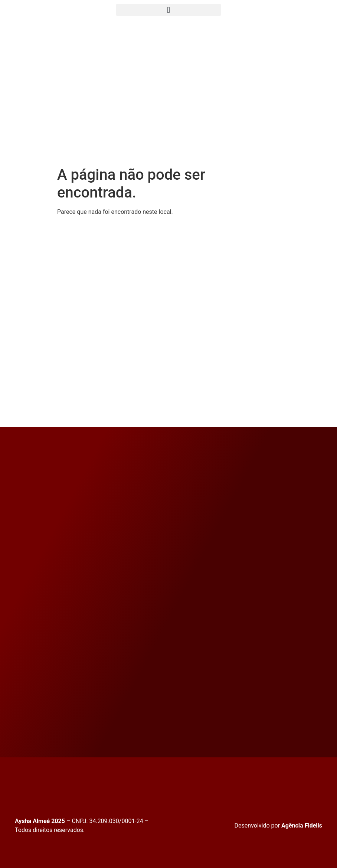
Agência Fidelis (302, 825)
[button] (169, 10)
